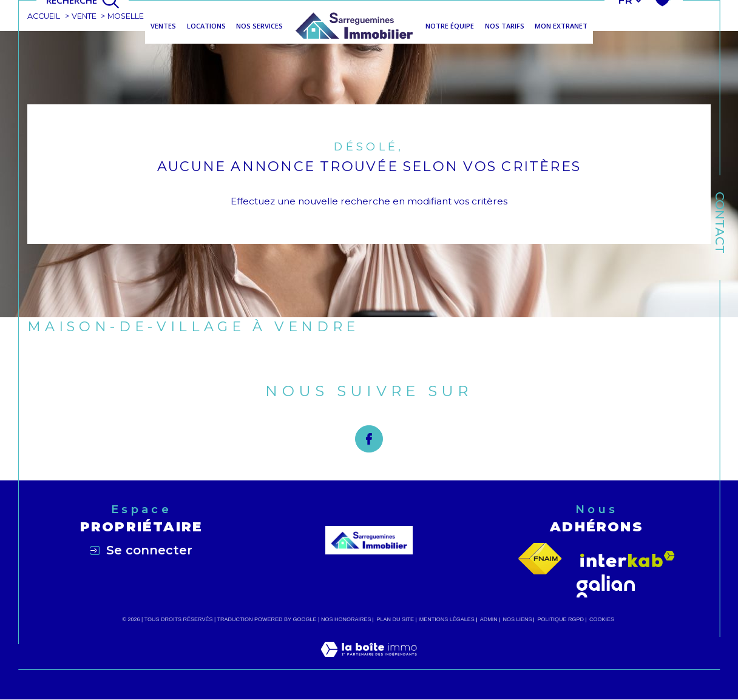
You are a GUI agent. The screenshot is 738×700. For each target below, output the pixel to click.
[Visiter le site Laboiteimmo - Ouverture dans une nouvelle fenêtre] (369, 663)
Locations (206, 26)
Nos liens (518, 620)
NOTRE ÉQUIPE (450, 26)
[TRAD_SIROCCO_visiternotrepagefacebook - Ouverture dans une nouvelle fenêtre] (369, 439)
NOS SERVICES (259, 26)
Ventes (163, 26)
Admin (489, 620)
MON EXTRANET (561, 26)
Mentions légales (447, 620)
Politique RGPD (561, 620)
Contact (720, 223)
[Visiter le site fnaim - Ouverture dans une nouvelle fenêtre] (540, 559)
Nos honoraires (346, 620)
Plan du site (395, 620)
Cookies (602, 620)
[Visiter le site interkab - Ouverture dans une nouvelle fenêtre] (628, 559)
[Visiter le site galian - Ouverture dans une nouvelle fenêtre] (606, 587)
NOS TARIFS (505, 26)
